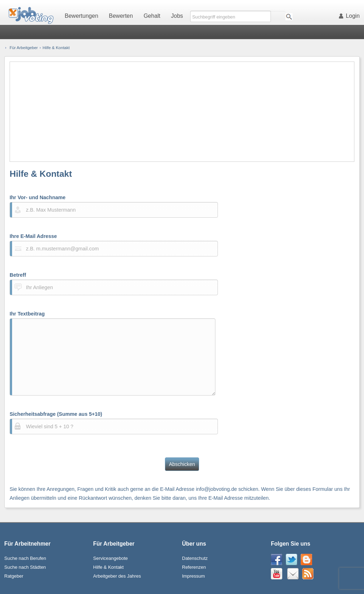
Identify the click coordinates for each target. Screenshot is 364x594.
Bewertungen (81, 16)
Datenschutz (195, 558)
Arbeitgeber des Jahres (117, 576)
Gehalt (152, 16)
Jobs (177, 16)
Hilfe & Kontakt (108, 567)
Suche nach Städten (25, 567)
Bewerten (121, 16)
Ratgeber (14, 576)
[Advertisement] (182, 112)
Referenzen (194, 567)
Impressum (193, 576)
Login (350, 16)
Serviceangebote (111, 558)
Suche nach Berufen (25, 558)
